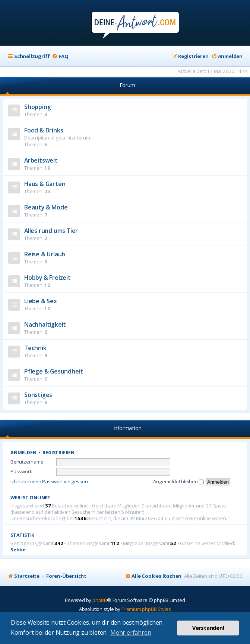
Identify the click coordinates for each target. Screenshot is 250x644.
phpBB (100, 600)
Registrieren (58, 453)
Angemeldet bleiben (178, 481)
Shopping (37, 107)
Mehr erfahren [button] (131, 632)
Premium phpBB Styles (146, 609)
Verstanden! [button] (208, 628)
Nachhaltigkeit (45, 324)
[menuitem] (60, 56)
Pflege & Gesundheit (54, 371)
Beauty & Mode (46, 207)
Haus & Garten (45, 184)
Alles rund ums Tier (51, 231)
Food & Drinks (44, 130)
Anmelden (23, 453)
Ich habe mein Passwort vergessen (49, 481)
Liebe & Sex (41, 301)
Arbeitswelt (41, 160)
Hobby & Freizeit (48, 278)
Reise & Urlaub (45, 254)
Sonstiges (38, 395)
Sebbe (18, 550)
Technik (35, 348)
